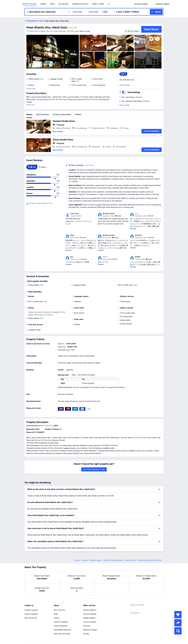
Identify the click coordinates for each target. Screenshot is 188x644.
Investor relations (90, 610)
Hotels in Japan (96, 560)
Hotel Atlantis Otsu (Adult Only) (47, 27)
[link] (141, 4)
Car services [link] (64, 4)
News (56, 614)
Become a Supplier (90, 630)
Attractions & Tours (80, 4)
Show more (31, 105)
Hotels (85, 560)
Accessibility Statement (62, 630)
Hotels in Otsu (131, 560)
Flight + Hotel (98, 4)
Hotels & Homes (30, 4)
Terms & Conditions (61, 622)
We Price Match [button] (133, 31)
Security (86, 634)
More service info (31, 618)
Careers (57, 618)
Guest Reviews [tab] (43, 115)
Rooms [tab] (29, 115)
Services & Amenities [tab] (62, 115)
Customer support (31, 610)
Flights (43, 4)
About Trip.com (59, 610)
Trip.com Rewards (90, 614)
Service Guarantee (31, 614)
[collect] (178, 615)
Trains (52, 4)
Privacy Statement (61, 626)
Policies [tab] (78, 115)
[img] (53, 52)
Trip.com (77, 560)
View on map (124, 105)
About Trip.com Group (62, 634)
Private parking (34, 285)
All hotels (87, 626)
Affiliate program (89, 618)
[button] (109, 4)
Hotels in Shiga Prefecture (113, 560)
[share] (178, 623)
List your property (90, 622)
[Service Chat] (178, 631)
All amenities (31, 88)
